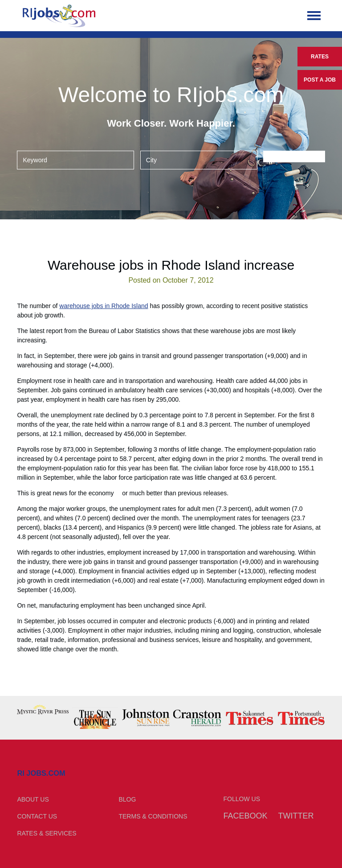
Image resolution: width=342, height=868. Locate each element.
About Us (33, 799)
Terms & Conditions (153, 816)
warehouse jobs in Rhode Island (104, 306)
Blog (127, 799)
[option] (43, 710)
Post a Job (320, 80)
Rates (320, 57)
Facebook (246, 816)
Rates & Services (47, 833)
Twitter (296, 816)
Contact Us (37, 816)
